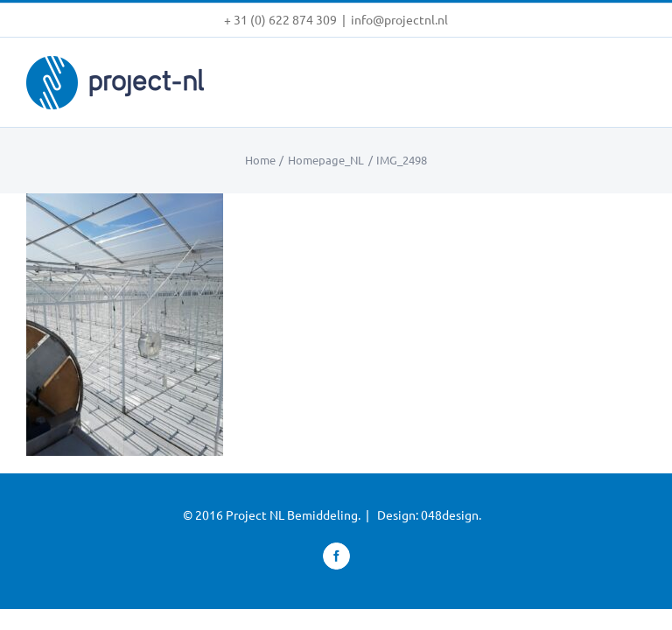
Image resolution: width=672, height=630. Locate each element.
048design (450, 514)
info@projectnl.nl (399, 19)
